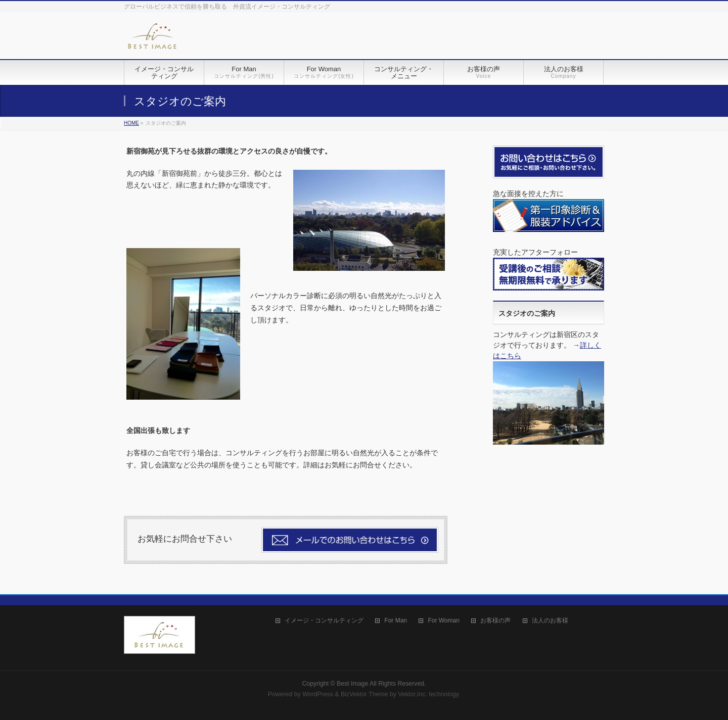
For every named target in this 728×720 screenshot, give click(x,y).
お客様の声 (495, 621)
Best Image (352, 684)
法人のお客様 (550, 621)
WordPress (318, 694)
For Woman (443, 621)
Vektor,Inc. (413, 694)
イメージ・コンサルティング (324, 621)
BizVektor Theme (365, 694)
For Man (396, 621)
